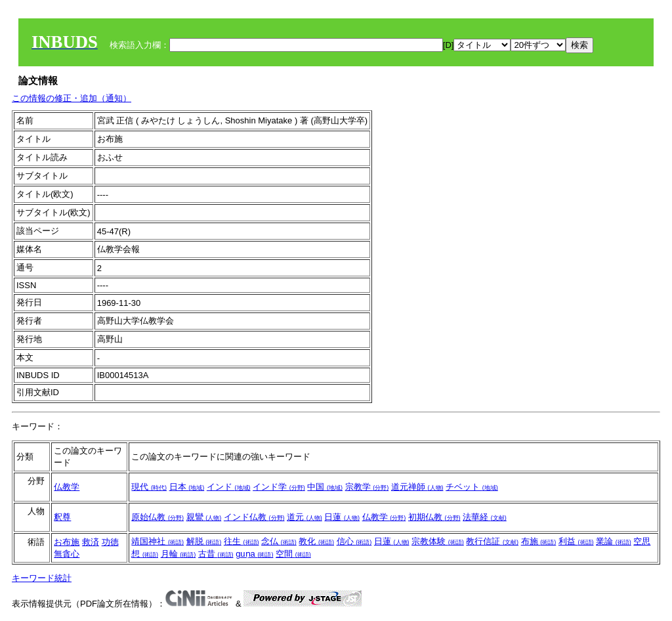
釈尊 (62, 517)
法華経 (485, 517)
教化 (316, 541)
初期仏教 (434, 517)
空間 (293, 554)
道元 (304, 517)
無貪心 (67, 554)
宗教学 (367, 487)
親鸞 (204, 517)
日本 (187, 487)
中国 (325, 487)
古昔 (216, 554)
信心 (354, 541)
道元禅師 (417, 487)
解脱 (204, 541)
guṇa (254, 554)
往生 (241, 541)
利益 (576, 541)
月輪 (178, 554)
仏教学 (67, 487)
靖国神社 (157, 541)
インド (229, 487)
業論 (614, 541)
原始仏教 (157, 517)
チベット (472, 487)
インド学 (279, 487)
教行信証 (492, 541)
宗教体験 (438, 541)
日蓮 (342, 517)
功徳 (110, 542)
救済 (91, 542)
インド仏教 (254, 517)
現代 (149, 487)
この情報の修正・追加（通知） (72, 98)
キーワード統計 (42, 578)
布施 (539, 541)
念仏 (279, 541)
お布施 (67, 542)
